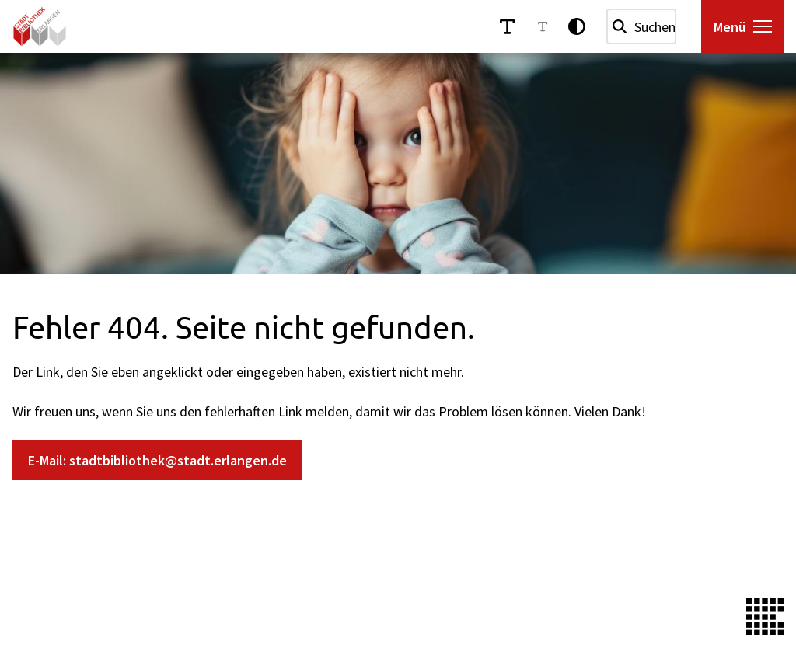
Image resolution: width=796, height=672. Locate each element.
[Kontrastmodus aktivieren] (577, 26)
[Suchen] (620, 26)
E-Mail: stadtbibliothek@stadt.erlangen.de (157, 460)
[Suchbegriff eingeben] (641, 26)
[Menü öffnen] (743, 26)
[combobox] (641, 26)
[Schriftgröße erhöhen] (508, 26)
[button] (763, 26)
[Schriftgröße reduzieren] (543, 26)
